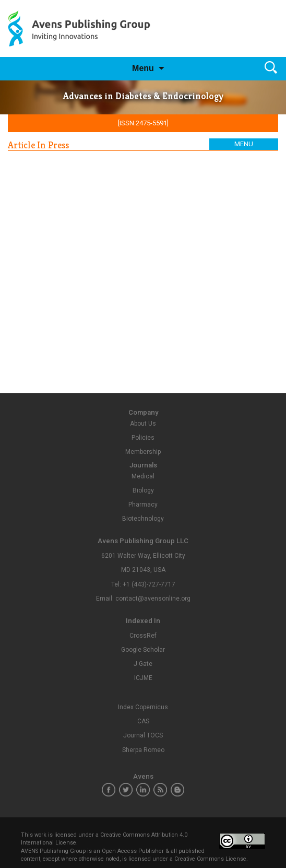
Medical (143, 476)
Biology (143, 490)
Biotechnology (143, 519)
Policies (143, 438)
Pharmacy (143, 505)
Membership (143, 452)
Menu (143, 68)
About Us (143, 424)
